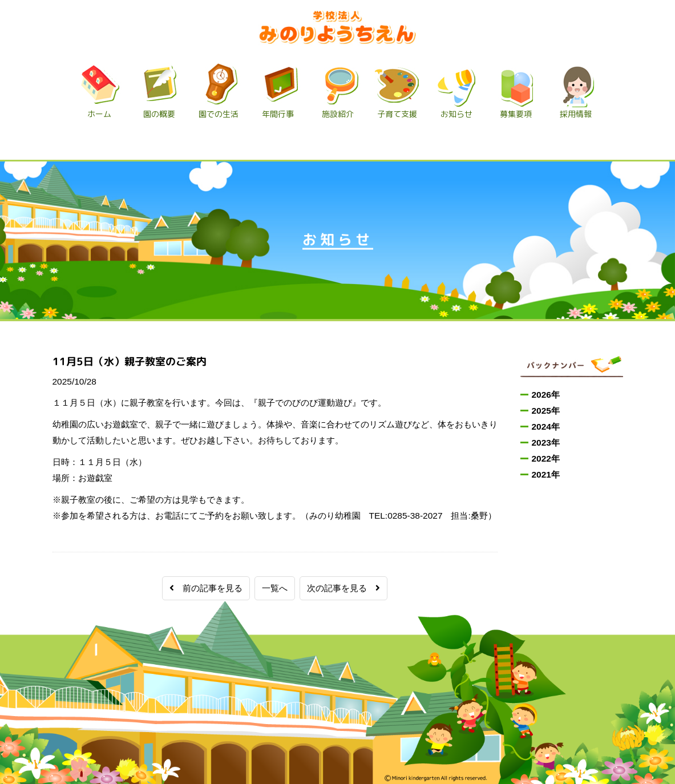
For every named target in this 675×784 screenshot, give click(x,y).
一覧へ (275, 588)
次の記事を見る (343, 588)
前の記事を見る (206, 588)
